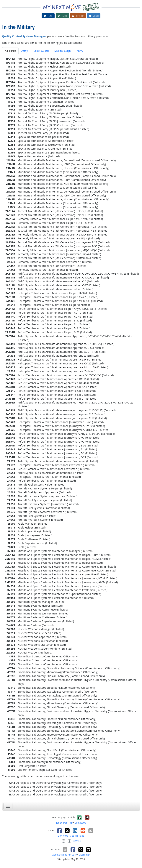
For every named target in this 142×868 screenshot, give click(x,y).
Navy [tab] (80, 51)
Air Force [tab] (10, 51)
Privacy (73, 855)
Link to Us (63, 836)
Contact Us (80, 823)
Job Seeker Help (64, 823)
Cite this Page (77, 836)
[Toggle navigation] (8, 806)
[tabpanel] (71, 427)
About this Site (60, 855)
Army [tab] (25, 51)
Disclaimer (84, 855)
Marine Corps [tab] (63, 51)
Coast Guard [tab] (41, 51)
